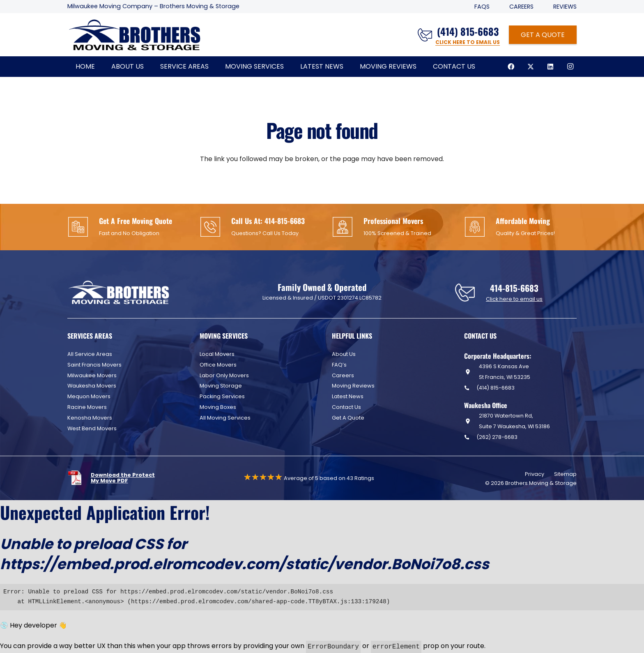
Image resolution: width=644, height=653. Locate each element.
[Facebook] (511, 67)
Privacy (535, 474)
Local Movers (217, 354)
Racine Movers (87, 407)
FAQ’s (339, 365)
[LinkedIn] (550, 67)
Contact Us (346, 407)
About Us (344, 354)
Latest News (348, 396)
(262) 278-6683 (497, 437)
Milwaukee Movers (92, 375)
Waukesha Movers (92, 386)
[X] (531, 67)
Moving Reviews (353, 386)
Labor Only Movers (224, 375)
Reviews (565, 7)
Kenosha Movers (90, 418)
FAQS (482, 7)
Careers (521, 7)
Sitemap (565, 474)
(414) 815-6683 (496, 388)
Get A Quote (348, 418)
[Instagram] (570, 67)
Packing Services (222, 396)
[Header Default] (135, 35)
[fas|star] (79, 478)
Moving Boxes (218, 407)
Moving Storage (221, 386)
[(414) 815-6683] (470, 388)
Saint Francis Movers (94, 365)
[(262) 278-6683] (470, 437)
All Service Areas (90, 354)
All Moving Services (225, 418)
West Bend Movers (92, 428)
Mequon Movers (89, 396)
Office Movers (218, 365)
